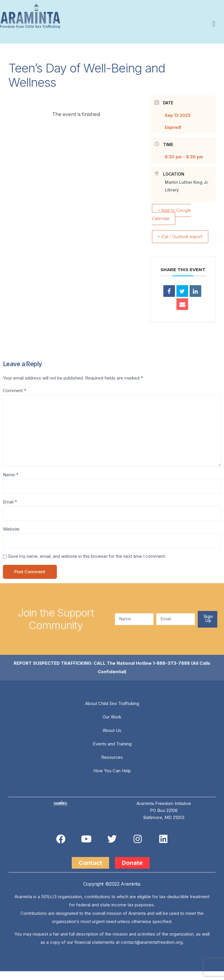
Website (11, 538)
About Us (112, 739)
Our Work (112, 726)
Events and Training (112, 753)
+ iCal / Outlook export (200, 241)
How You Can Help (112, 779)
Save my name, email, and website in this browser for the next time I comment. (87, 565)
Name (11, 483)
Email (10, 511)
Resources (112, 766)
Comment (15, 399)
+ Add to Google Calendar (174, 214)
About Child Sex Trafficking (112, 712)
